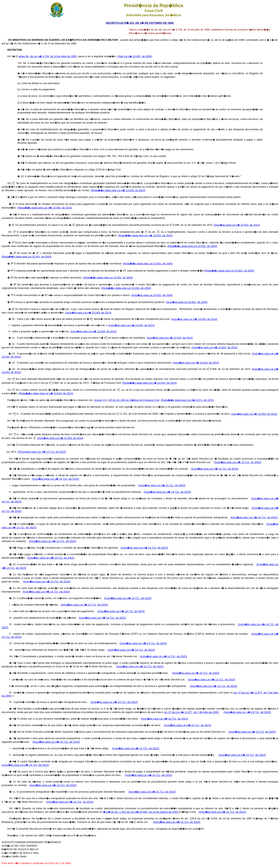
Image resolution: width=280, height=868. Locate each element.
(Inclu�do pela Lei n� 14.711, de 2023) (238, 462)
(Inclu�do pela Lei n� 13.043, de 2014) (237, 225)
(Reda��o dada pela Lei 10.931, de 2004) (192, 246)
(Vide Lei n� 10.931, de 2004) (135, 56)
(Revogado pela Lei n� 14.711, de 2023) (42, 452)
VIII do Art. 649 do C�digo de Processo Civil (134, 400)
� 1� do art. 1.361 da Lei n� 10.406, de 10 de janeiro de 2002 (141, 812)
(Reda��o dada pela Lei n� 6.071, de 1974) (187, 400)
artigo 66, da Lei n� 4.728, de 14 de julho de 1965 (48, 56)
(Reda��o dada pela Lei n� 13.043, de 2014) (118, 190)
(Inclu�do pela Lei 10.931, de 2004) (152, 295)
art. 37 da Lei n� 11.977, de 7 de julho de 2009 (191, 712)
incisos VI (100, 400)
